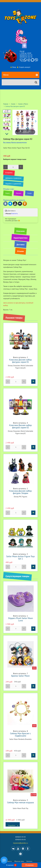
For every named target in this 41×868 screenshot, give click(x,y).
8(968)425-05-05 (26, 55)
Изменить (14, 214)
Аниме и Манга (23, 104)
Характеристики (20, 238)
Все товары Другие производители (15, 142)
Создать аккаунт (24, 67)
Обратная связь (19, 861)
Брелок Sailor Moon (20, 676)
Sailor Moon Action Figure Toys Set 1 (21, 557)
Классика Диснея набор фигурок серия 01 (20, 361)
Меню (20, 75)
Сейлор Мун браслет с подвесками (20, 735)
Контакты (29, 861)
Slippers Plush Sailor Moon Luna (20, 619)
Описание (20, 231)
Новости (9, 861)
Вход (13, 67)
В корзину (30, 865)
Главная (6, 104)
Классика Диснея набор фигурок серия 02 (20, 426)
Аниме (13, 104)
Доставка (20, 244)
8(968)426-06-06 (26, 57)
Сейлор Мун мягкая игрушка (21, 802)
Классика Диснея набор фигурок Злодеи (20, 492)
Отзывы (21, 251)
